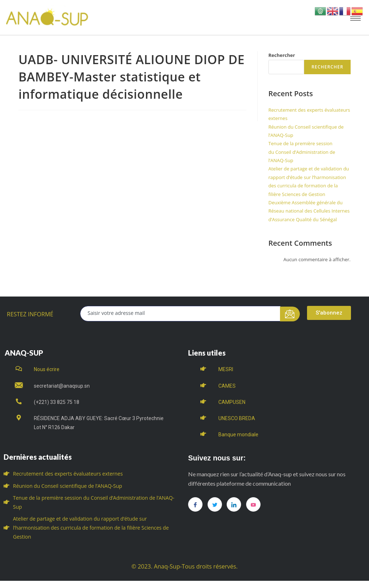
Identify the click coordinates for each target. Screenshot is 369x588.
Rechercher (282, 55)
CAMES (227, 386)
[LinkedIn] (234, 504)
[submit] (290, 314)
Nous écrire (47, 369)
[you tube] (253, 504)
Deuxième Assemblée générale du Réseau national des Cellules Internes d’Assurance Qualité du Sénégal (309, 211)
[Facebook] (195, 504)
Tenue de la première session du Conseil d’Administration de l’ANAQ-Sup (302, 152)
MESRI (226, 369)
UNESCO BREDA (237, 418)
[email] (180, 314)
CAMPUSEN (232, 402)
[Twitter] (215, 504)
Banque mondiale (238, 435)
